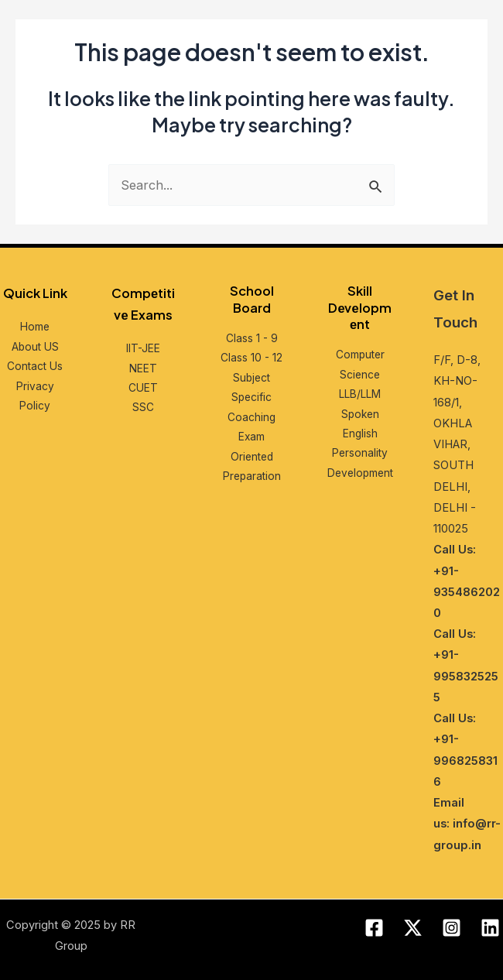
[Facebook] (374, 928)
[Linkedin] (490, 928)
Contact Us (35, 366)
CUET (143, 388)
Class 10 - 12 (251, 358)
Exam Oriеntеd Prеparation (252, 456)
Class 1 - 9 (252, 338)
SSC (143, 407)
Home (35, 327)
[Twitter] (413, 928)
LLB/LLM (360, 394)
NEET (143, 368)
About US (35, 347)
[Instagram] (452, 928)
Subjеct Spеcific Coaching (251, 397)
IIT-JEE (143, 348)
